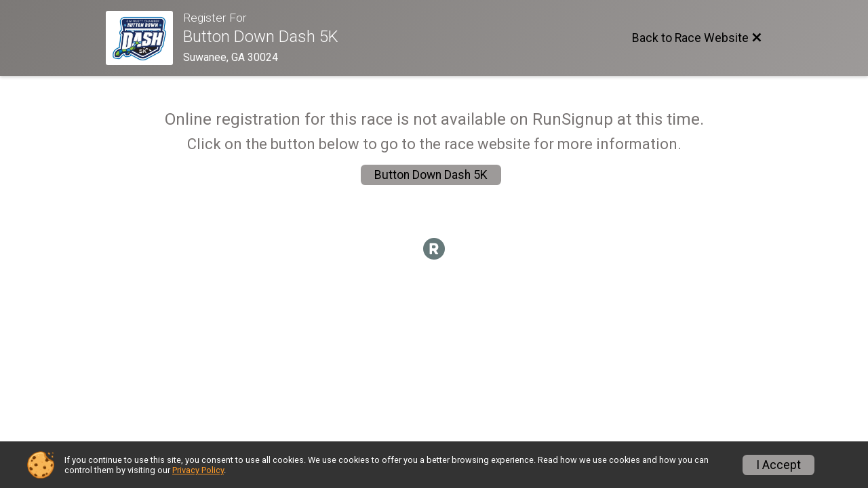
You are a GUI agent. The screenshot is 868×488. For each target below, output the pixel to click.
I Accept (778, 465)
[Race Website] (144, 38)
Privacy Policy (198, 470)
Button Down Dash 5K (431, 175)
